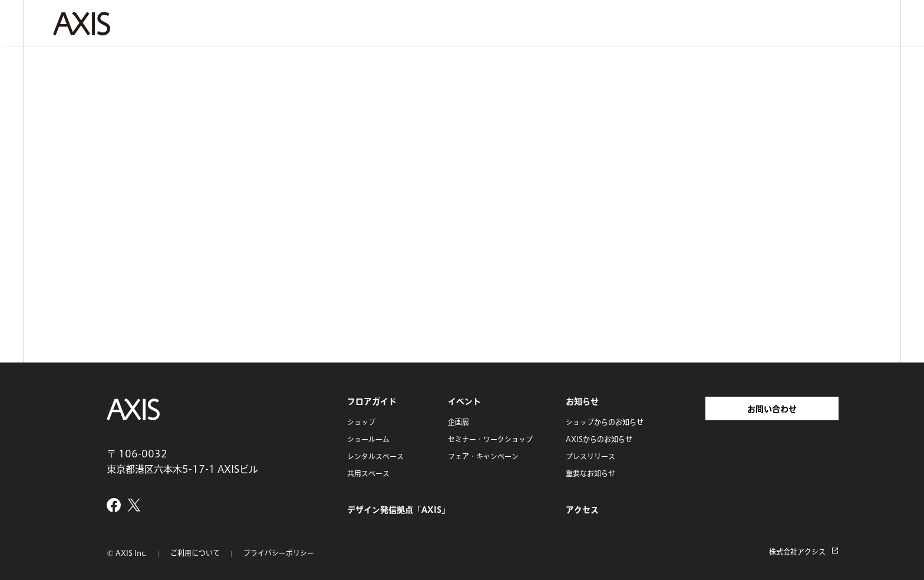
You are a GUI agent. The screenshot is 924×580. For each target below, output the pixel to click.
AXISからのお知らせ (599, 439)
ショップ (361, 422)
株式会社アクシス (797, 552)
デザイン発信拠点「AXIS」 (398, 510)
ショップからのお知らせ (605, 422)
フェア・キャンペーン (483, 456)
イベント (464, 401)
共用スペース (368, 473)
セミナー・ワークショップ (490, 439)
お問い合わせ (772, 409)
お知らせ (582, 401)
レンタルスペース (375, 456)
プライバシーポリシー (279, 553)
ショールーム (368, 439)
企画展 (458, 422)
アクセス (582, 510)
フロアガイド (372, 401)
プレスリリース (590, 456)
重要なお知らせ (590, 473)
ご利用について (195, 553)
